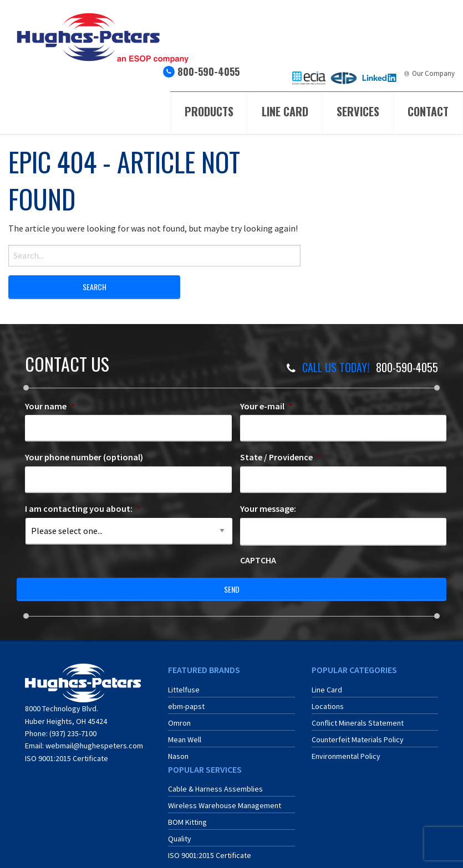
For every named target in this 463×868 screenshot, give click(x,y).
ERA (352, 73)
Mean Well (185, 739)
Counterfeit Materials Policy (358, 739)
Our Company (433, 73)
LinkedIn (387, 73)
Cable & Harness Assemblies (215, 789)
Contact (428, 111)
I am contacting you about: (83, 509)
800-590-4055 (208, 71)
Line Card (285, 111)
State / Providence (281, 457)
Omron (179, 723)
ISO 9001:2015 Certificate (67, 758)
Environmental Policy (346, 756)
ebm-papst (186, 706)
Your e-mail (266, 406)
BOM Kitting (187, 822)
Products (209, 111)
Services (358, 111)
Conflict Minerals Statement (358, 723)
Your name (50, 406)
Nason (178, 756)
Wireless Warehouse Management (225, 805)
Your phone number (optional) (84, 457)
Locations (328, 706)
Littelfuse (184, 690)
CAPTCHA (258, 560)
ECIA (319, 73)
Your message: (268, 509)
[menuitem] (309, 78)
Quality (180, 839)
